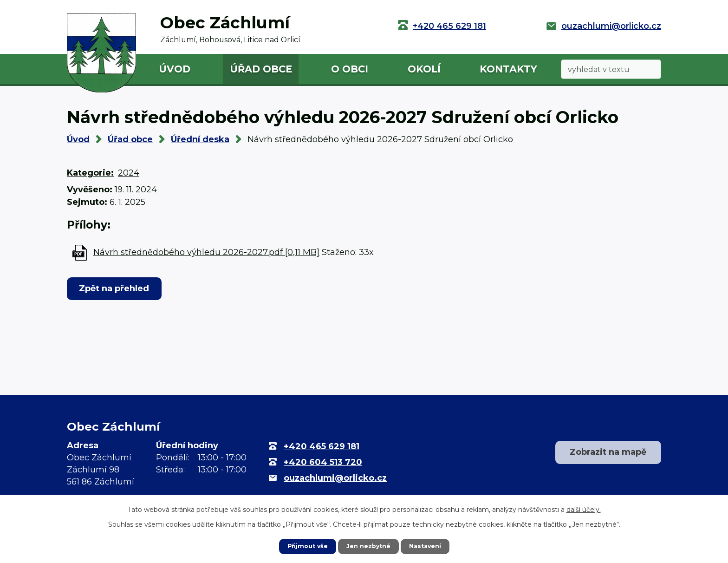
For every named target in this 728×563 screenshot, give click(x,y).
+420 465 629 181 (449, 26)
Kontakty (508, 69)
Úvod (175, 69)
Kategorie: (90, 173)
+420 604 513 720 (323, 462)
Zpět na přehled (119, 288)
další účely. (584, 509)
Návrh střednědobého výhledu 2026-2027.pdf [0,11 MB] (206, 252)
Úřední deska (200, 139)
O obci (350, 69)
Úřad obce (261, 69)
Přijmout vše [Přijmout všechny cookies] (304, 546)
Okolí (424, 69)
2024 (129, 173)
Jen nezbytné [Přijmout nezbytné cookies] (368, 546)
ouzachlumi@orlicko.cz (611, 26)
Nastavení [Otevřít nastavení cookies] (429, 546)
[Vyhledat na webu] (611, 69)
